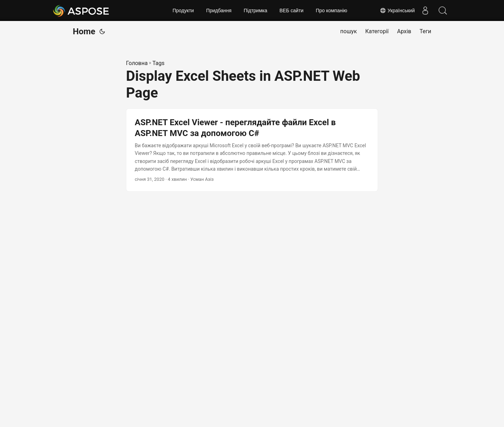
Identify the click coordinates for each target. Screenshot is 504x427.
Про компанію (331, 10)
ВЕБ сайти (292, 10)
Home (84, 31)
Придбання (219, 10)
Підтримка (255, 10)
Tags (158, 63)
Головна (137, 63)
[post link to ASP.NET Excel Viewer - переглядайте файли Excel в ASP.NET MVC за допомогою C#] (252, 150)
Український (397, 10)
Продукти (183, 10)
